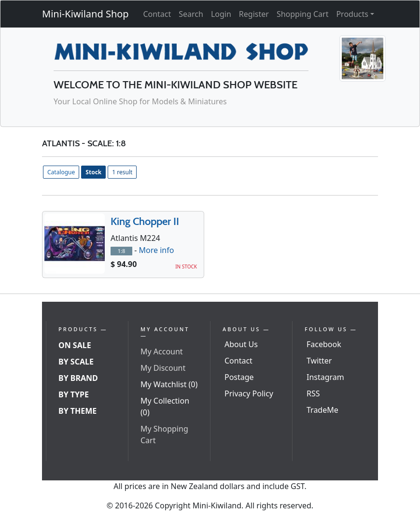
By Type (74, 394)
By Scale (76, 362)
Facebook (324, 344)
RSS (313, 393)
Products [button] (352, 14)
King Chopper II (145, 221)
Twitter (319, 361)
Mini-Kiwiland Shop (85, 14)
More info (156, 250)
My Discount (163, 368)
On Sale (75, 345)
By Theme (77, 411)
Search (191, 14)
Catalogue (61, 172)
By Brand (78, 378)
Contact (157, 14)
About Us (241, 344)
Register (254, 14)
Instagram (325, 377)
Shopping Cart (303, 14)
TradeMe (322, 410)
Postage (239, 377)
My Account (162, 351)
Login (221, 14)
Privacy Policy (249, 393)
